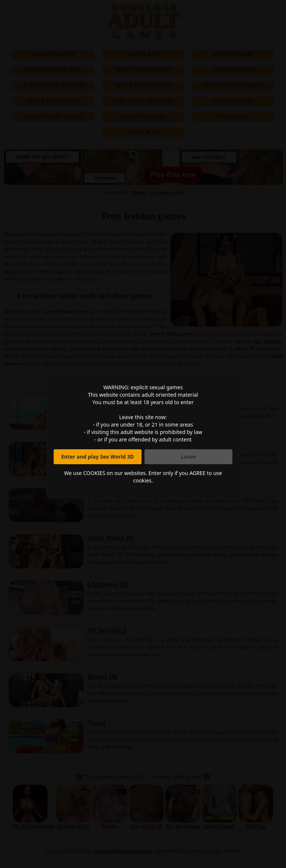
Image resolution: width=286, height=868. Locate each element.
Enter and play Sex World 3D (98, 457)
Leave (189, 457)
